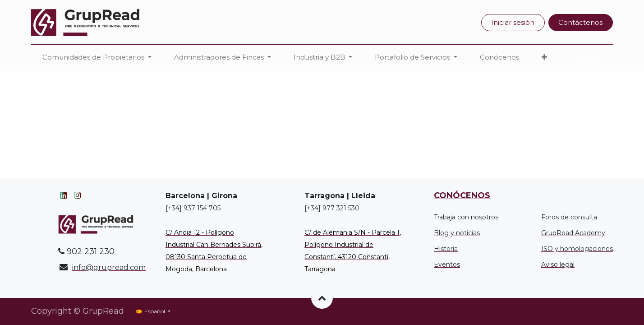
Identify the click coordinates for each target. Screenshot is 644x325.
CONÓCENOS (462, 195)
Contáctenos (580, 22)
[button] (544, 58)
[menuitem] (499, 58)
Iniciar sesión (513, 22)
